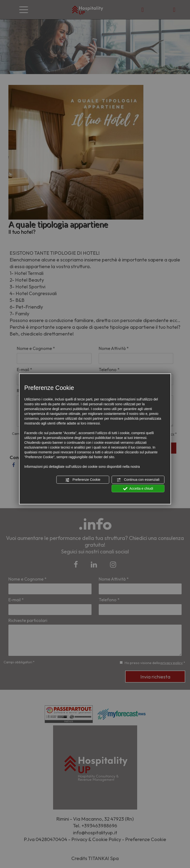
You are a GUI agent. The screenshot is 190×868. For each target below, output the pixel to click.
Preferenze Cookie (83, 480)
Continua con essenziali (138, 480)
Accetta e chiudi (138, 488)
